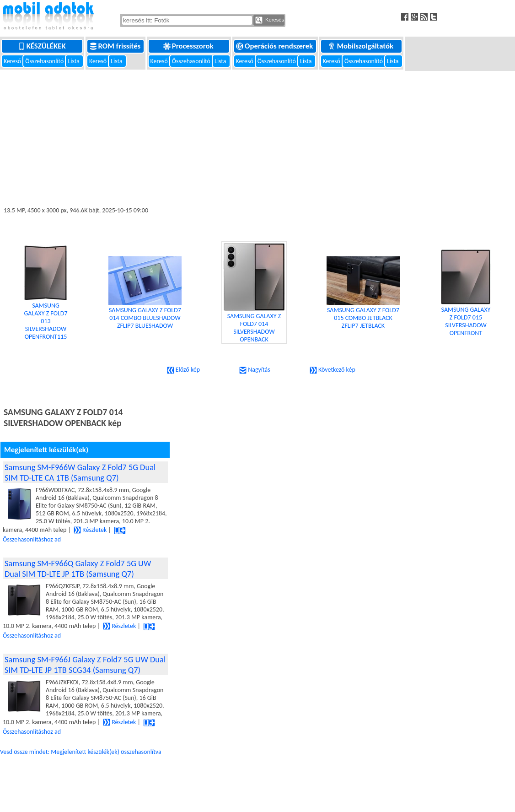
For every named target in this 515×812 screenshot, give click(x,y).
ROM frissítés (116, 46)
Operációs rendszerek (275, 46)
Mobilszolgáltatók (361, 46)
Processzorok (189, 46)
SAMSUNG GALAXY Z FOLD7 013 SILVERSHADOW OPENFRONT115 (46, 305)
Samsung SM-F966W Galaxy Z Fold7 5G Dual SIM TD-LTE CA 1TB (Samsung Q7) (80, 472)
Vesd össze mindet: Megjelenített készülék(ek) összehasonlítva (81, 752)
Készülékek (43, 46)
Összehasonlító (45, 61)
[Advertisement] (257, 138)
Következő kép (333, 370)
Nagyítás (255, 370)
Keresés (270, 20)
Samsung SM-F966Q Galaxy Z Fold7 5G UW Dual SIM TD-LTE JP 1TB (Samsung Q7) (78, 568)
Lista (74, 61)
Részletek (90, 530)
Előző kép (183, 370)
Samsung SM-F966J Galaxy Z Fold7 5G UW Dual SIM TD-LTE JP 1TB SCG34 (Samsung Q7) (85, 665)
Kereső (13, 61)
